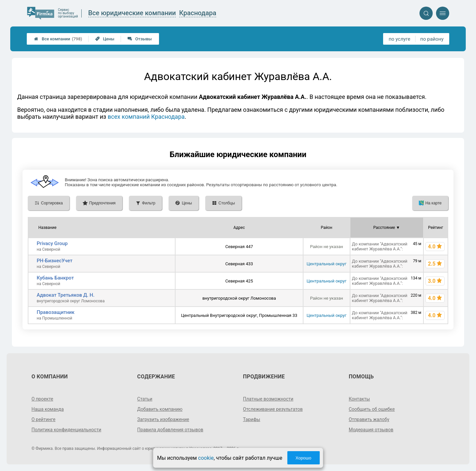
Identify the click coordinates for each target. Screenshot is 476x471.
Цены (105, 39)
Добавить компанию (160, 409)
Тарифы (252, 419)
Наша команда (48, 409)
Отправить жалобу (369, 419)
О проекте (42, 399)
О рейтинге (43, 419)
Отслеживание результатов (273, 409)
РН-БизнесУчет (55, 261)
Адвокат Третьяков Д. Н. (66, 295)
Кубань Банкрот (55, 278)
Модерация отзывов (371, 430)
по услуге (400, 39)
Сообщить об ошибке (372, 409)
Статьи (145, 399)
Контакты (359, 399)
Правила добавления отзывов (170, 430)
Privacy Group (52, 243)
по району (432, 39)
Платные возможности (268, 399)
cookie (206, 458)
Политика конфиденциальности (66, 430)
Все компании (58, 39)
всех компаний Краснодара (146, 117)
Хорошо (303, 458)
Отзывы (140, 39)
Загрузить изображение (163, 419)
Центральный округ (327, 264)
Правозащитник (56, 312)
